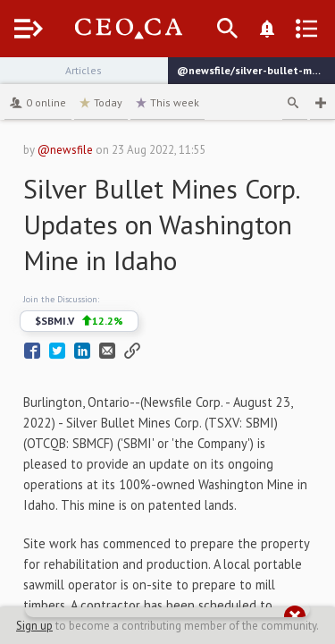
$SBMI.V (79, 321)
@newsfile (65, 150)
